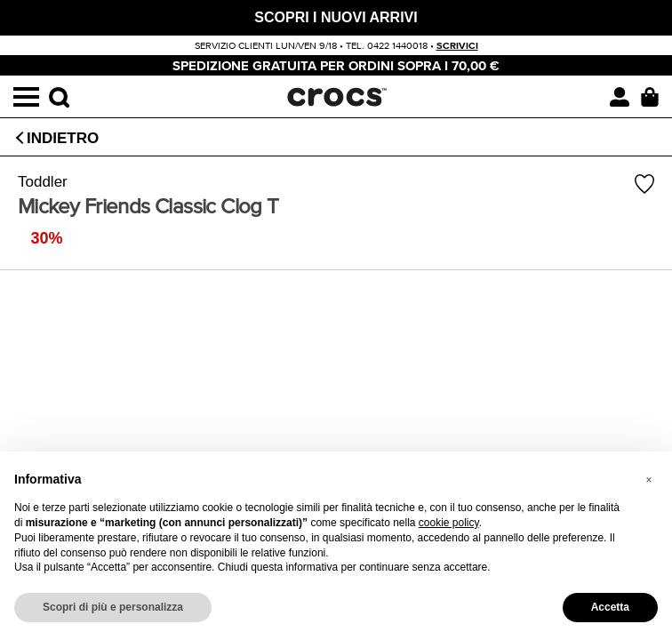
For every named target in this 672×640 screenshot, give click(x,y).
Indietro (63, 138)
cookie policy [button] (449, 523)
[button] (649, 480)
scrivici (457, 46)
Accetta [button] (610, 607)
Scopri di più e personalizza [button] (113, 607)
